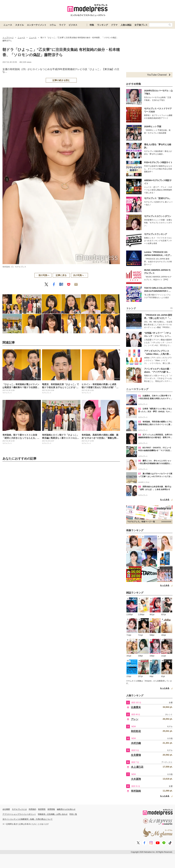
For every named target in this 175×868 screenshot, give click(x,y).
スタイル (19, 25)
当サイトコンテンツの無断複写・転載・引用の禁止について (28, 819)
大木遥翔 (136, 779)
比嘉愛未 (136, 707)
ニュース (8, 25)
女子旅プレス (141, 25)
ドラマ (114, 25)
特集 (92, 25)
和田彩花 (136, 731)
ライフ (62, 25)
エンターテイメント (37, 25)
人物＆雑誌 (126, 25)
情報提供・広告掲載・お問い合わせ (53, 814)
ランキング (102, 25)
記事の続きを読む (61, 80)
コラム (53, 25)
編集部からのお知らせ (66, 809)
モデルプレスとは (19, 809)
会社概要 (6, 809)
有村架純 (136, 791)
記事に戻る (61, 275)
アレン (135, 719)
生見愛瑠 (136, 755)
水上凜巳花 (137, 767)
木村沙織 (136, 743)
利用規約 (32, 809)
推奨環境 (42, 809)
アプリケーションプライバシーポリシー (19, 814)
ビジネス (73, 25)
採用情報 (51, 809)
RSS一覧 (73, 814)
